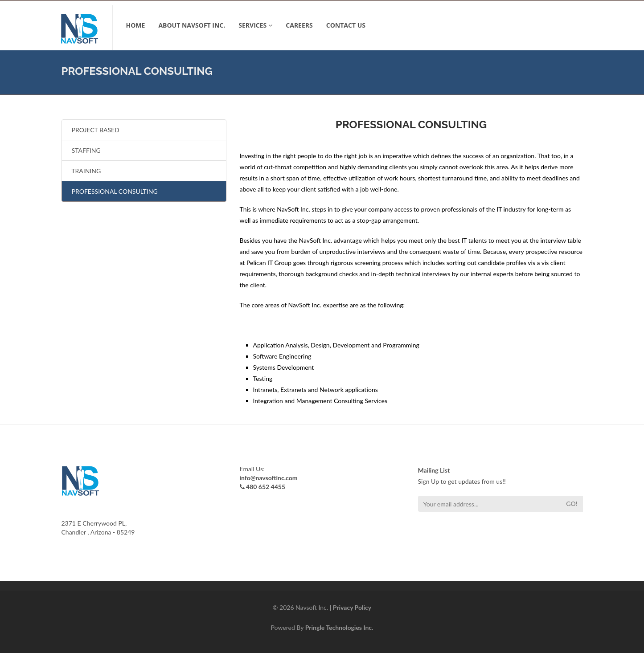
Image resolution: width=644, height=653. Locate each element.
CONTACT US (346, 25)
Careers (299, 25)
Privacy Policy (352, 607)
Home (136, 25)
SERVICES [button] (255, 25)
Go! (572, 504)
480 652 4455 (266, 487)
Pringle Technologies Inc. (339, 627)
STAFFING (85, 150)
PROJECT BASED (94, 130)
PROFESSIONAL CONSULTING (113, 191)
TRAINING (85, 171)
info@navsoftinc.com (269, 478)
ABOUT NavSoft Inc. (192, 25)
